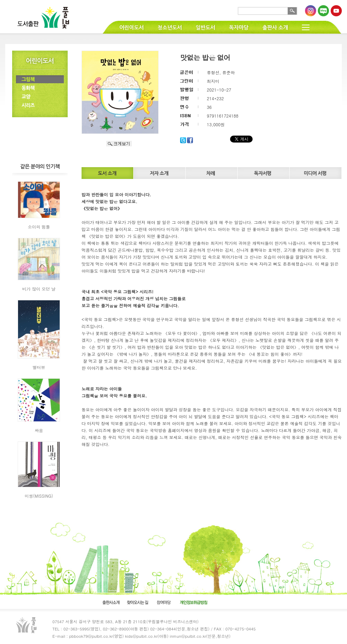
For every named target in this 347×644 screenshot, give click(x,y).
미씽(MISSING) (39, 496)
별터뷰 (39, 367)
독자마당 (239, 28)
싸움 (39, 430)
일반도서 (205, 28)
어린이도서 (132, 28)
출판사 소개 (275, 28)
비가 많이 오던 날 (39, 289)
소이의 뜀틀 (39, 227)
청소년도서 (170, 28)
